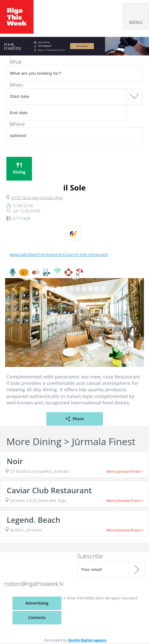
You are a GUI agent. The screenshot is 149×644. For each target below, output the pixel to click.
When (16, 85)
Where (17, 124)
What (16, 62)
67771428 (21, 219)
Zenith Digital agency (87, 640)
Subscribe (90, 556)
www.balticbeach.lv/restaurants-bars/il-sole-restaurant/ (59, 255)
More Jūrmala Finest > (125, 471)
